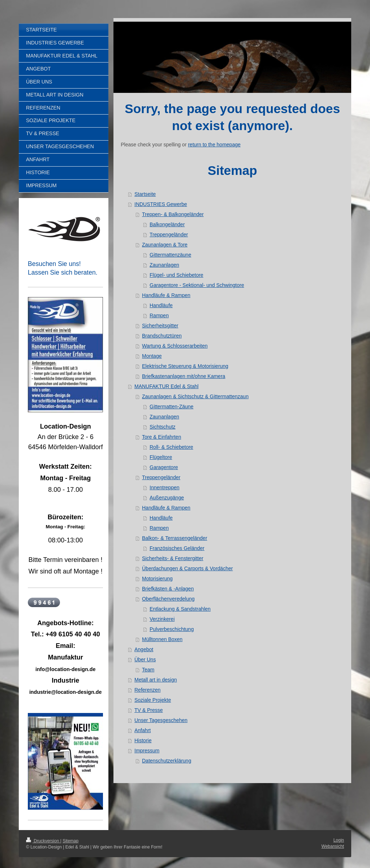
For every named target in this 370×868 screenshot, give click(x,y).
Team (148, 670)
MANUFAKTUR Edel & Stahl (166, 386)
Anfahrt (143, 730)
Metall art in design (156, 680)
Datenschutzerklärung (167, 761)
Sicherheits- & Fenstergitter (173, 558)
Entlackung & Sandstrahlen (180, 609)
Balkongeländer (167, 224)
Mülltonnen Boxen (162, 639)
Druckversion (43, 841)
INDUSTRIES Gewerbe (161, 204)
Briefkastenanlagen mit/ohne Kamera (184, 376)
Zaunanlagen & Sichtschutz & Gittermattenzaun (195, 396)
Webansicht (333, 846)
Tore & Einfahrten (162, 437)
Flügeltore (161, 457)
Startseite (145, 194)
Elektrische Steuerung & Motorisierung (185, 366)
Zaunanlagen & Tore (165, 245)
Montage (152, 356)
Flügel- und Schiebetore (177, 275)
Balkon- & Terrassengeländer (175, 538)
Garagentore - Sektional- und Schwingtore (197, 285)
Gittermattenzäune (170, 255)
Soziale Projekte (153, 700)
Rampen (159, 315)
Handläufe (161, 305)
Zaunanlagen (164, 265)
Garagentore (164, 467)
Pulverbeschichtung (172, 629)
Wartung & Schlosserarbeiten (175, 346)
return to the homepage (214, 145)
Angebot (144, 649)
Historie (143, 740)
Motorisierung (157, 579)
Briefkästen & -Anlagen (168, 589)
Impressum (147, 751)
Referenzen (147, 690)
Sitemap (70, 841)
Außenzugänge (167, 498)
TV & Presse (149, 710)
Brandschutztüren (162, 336)
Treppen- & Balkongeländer (173, 214)
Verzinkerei (162, 619)
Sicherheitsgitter (160, 326)
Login (339, 840)
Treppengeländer (169, 235)
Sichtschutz (163, 427)
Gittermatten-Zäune (171, 407)
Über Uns (145, 659)
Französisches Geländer (177, 548)
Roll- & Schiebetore (171, 447)
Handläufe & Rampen (166, 295)
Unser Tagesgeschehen (161, 720)
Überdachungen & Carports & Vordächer (187, 568)
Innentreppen (165, 487)
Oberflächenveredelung (168, 599)
